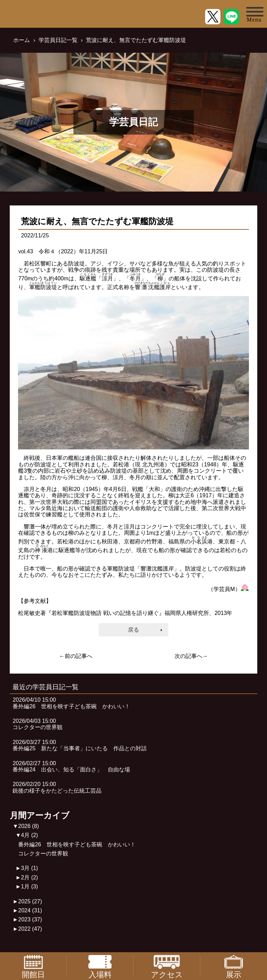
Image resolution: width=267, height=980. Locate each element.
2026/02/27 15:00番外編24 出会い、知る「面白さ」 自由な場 (71, 766)
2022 (30, 929)
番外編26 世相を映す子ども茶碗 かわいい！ (77, 844)
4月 (29, 835)
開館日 (33, 966)
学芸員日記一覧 (58, 40)
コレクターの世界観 (43, 854)
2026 (29, 826)
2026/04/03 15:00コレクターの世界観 (38, 724)
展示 (234, 966)
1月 (29, 886)
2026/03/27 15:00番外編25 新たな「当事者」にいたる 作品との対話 (80, 745)
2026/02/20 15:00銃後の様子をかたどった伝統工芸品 (57, 787)
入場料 (100, 966)
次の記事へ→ (191, 656)
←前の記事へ (76, 656)
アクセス (167, 966)
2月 (29, 877)
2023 (30, 919)
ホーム (22, 40)
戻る (133, 630)
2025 (30, 901)
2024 (30, 910)
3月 (29, 868)
